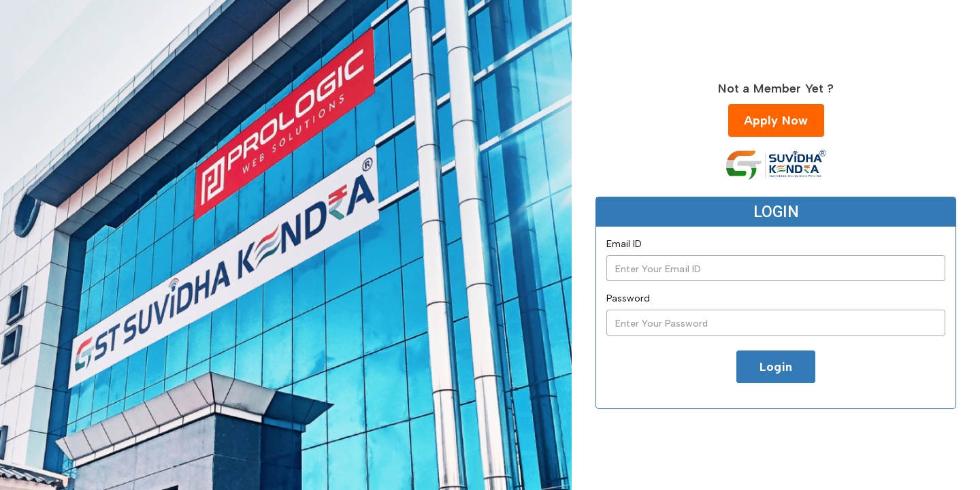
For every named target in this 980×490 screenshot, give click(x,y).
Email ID (624, 244)
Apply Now (776, 120)
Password (628, 298)
